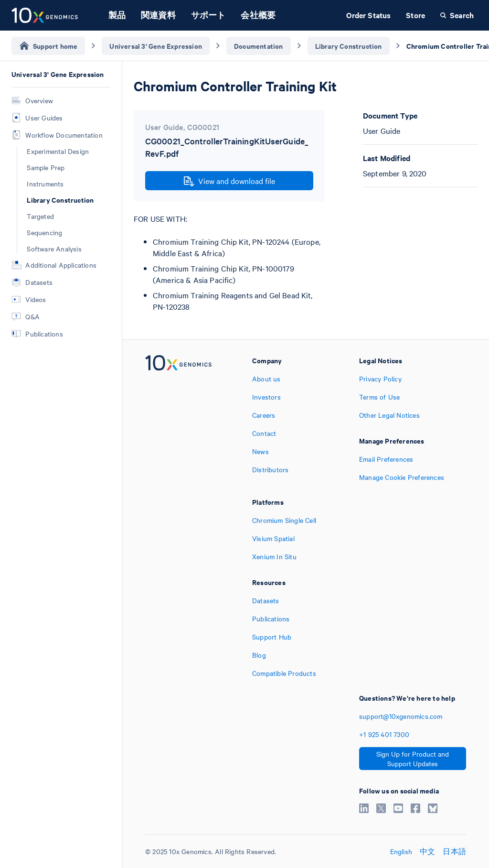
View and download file (229, 181)
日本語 (454, 851)
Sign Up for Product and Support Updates (413, 759)
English (401, 851)
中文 (427, 851)
